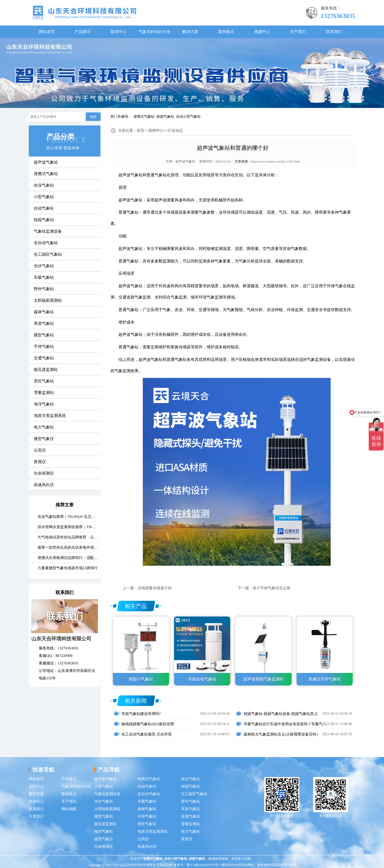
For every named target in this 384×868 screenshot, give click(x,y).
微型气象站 (44, 335)
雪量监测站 (44, 393)
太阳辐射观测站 (48, 300)
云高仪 (40, 450)
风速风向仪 (44, 485)
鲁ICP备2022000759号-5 (204, 865)
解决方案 (190, 32)
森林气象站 (44, 312)
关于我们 (298, 32)
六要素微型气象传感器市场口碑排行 (68, 568)
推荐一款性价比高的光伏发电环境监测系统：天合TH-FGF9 (68, 547)
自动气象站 (44, 208)
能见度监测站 (46, 370)
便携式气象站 (144, 117)
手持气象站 (44, 346)
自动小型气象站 (188, 117)
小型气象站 (44, 197)
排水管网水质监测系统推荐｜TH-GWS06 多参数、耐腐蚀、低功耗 (68, 527)
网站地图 (69, 809)
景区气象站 (44, 381)
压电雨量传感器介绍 (155, 588)
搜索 (93, 117)
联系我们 (334, 32)
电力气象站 (44, 427)
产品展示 (83, 32)
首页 (141, 130)
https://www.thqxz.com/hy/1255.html (275, 161)
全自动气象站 (46, 243)
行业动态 (175, 130)
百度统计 (36, 816)
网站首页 (47, 32)
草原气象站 (44, 323)
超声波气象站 (46, 162)
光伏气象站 (44, 266)
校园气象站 (165, 117)
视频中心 (262, 32)
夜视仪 (40, 462)
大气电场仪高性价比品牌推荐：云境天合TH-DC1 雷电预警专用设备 (68, 537)
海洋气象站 (44, 404)
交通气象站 (44, 358)
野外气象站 (44, 289)
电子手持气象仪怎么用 (272, 588)
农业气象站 (44, 185)
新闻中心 (118, 32)
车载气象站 (44, 277)
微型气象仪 (44, 439)
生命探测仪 (44, 473)
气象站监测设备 (48, 231)
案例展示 (226, 32)
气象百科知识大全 (155, 32)
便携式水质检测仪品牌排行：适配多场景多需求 (68, 558)
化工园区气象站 (48, 254)
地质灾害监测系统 (50, 416)
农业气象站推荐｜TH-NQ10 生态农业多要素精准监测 (68, 517)
